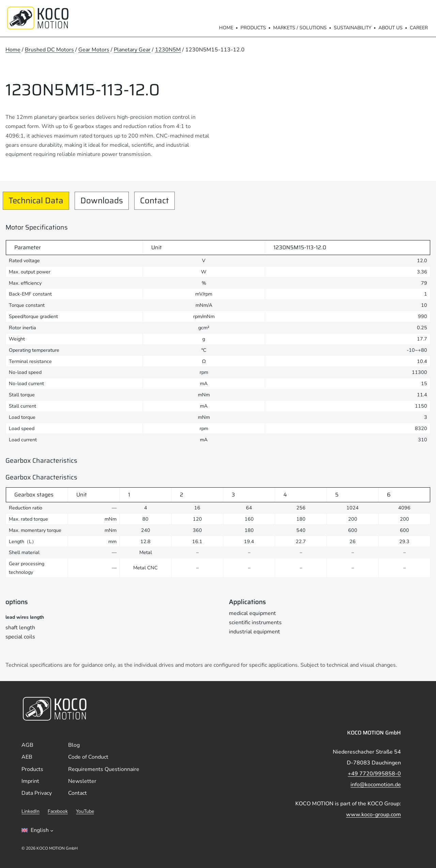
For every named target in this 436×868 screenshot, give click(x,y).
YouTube (85, 811)
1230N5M (168, 50)
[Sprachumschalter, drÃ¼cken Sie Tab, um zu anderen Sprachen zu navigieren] (37, 830)
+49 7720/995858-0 (374, 774)
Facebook (58, 811)
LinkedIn (30, 811)
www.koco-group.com (373, 815)
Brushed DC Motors (49, 50)
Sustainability (353, 28)
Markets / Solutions (300, 28)
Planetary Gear (132, 50)
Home (226, 28)
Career (419, 28)
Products (253, 28)
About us (391, 28)
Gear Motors (94, 50)
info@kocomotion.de (376, 785)
